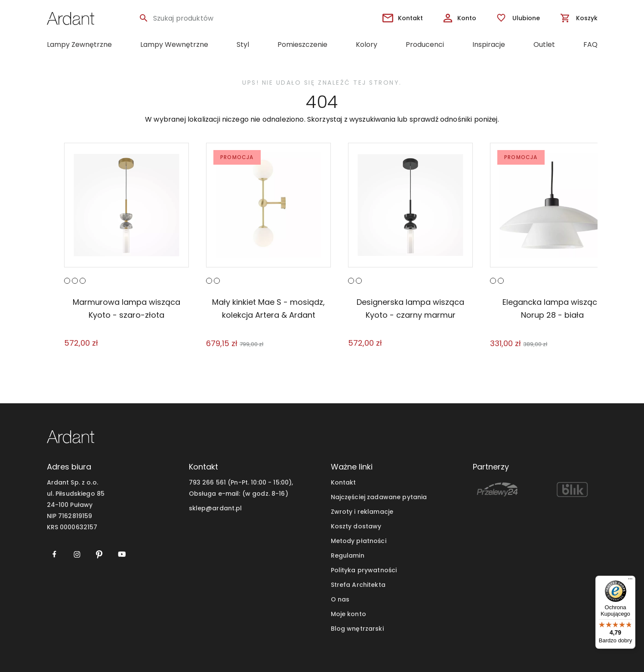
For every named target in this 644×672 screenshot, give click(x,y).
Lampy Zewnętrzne (79, 44)
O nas (340, 599)
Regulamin (348, 555)
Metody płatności (359, 541)
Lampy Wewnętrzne (174, 44)
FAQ (590, 44)
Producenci (425, 44)
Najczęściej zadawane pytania (379, 497)
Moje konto (348, 614)
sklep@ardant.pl (216, 508)
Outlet (544, 44)
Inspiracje (489, 44)
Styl (243, 44)
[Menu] (630, 581)
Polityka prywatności (364, 570)
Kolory (367, 44)
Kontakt (344, 482)
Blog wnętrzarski (357, 629)
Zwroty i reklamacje (362, 512)
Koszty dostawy (356, 526)
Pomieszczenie (302, 44)
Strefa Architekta (358, 585)
